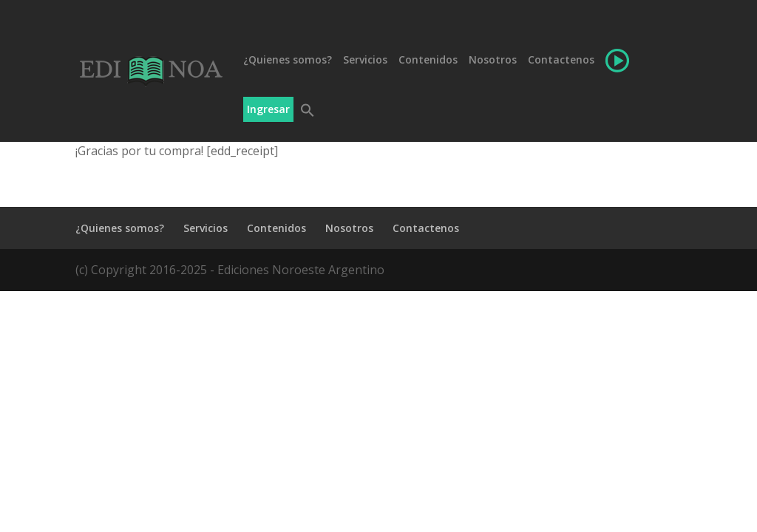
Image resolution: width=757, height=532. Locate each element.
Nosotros (493, 61)
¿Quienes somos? (288, 61)
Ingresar (268, 109)
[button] (306, 122)
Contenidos (428, 61)
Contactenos (561, 61)
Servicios (365, 61)
